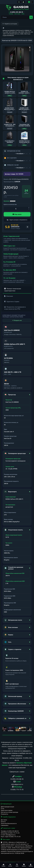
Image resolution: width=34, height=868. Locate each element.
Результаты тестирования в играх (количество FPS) (15, 308)
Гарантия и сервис (7, 810)
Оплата (3, 822)
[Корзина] (24, 865)
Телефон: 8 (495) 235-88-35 (10, 831)
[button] (17, 12)
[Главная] (3, 865)
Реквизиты (4, 814)
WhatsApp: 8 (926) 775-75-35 (10, 833)
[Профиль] (31, 865)
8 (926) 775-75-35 (17, 789)
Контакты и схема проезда (9, 812)
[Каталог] (10, 865)
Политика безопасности (9, 823)
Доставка (4, 820)
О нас (3, 808)
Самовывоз (5, 825)
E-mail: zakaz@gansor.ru (8, 835)
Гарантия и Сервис (12, 302)
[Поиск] (17, 865)
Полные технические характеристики (13, 290)
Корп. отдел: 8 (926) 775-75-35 (11, 837)
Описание (9, 296)
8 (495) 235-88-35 (17, 779)
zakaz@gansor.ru (17, 784)
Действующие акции (7, 807)
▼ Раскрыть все (17, 320)
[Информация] (19, 2)
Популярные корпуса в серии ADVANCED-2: (18, 79)
